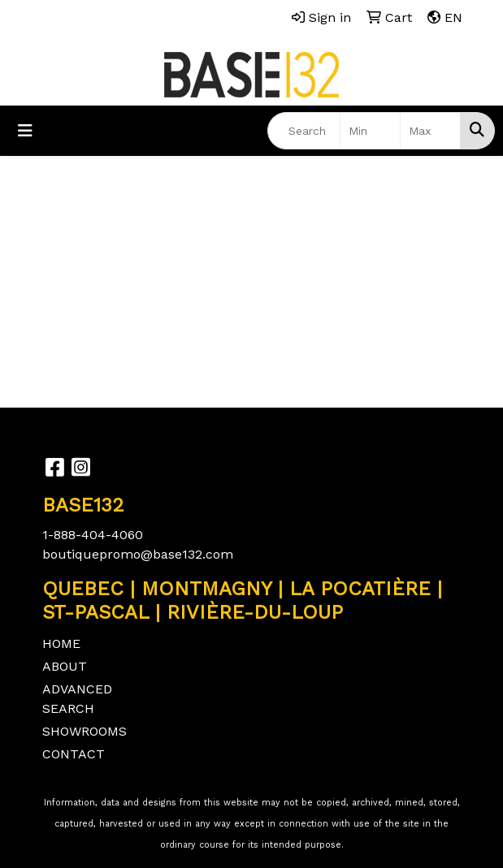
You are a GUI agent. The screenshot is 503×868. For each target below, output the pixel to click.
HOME (61, 643)
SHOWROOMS (85, 731)
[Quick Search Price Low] (370, 131)
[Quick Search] (304, 131)
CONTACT (74, 754)
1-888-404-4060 (93, 535)
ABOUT (65, 666)
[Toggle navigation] (25, 131)
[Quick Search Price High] (430, 131)
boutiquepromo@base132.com (138, 554)
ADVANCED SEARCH (77, 699)
